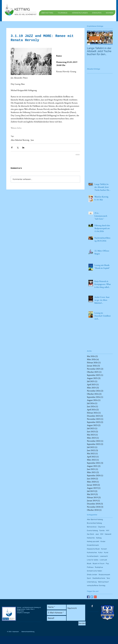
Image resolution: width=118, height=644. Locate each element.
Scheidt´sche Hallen (94, 571)
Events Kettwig (92, 530)
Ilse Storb (91, 534)
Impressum (16, 632)
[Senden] (82, 623)
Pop (107, 563)
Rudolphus (99, 567)
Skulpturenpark (104, 575)
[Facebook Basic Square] (88, 597)
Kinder (103, 541)
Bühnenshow (92, 527)
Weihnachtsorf (103, 582)
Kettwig (99, 538)
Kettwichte (91, 538)
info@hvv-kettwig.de (23, 613)
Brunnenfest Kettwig (94, 523)
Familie (102, 530)
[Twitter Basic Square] (92, 597)
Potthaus (90, 567)
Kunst (106, 552)
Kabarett (108, 534)
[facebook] (92, 606)
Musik (89, 563)
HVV (108, 530)
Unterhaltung (92, 582)
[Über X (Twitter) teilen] (18, 147)
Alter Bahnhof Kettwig (20, 140)
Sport (89, 578)
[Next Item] (109, 38)
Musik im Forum (99, 563)
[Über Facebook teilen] (12, 147)
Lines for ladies (93, 560)
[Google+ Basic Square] (95, 597)
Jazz (32, 140)
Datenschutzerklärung (28, 632)
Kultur (100, 552)
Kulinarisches (92, 552)
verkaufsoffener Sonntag (96, 585)
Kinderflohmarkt (93, 545)
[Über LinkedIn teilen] (23, 147)
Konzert (104, 549)
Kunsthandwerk (93, 556)
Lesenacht (104, 556)
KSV (102, 534)
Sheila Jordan (92, 575)
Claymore (101, 527)
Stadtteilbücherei (99, 578)
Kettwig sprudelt (93, 541)
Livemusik (103, 560)
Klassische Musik (93, 549)
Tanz (108, 578)
